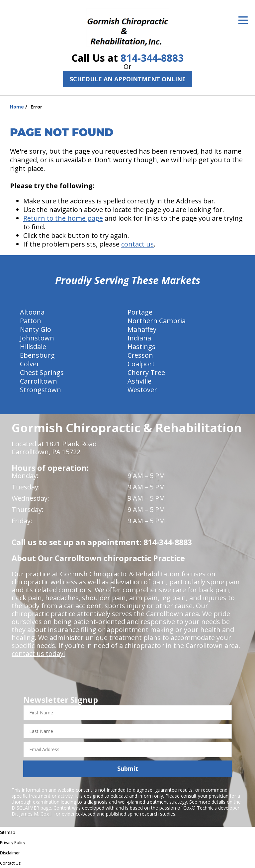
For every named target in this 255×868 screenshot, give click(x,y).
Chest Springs (42, 372)
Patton (31, 321)
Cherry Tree (146, 372)
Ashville (139, 381)
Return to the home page (63, 218)
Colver (30, 364)
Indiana (139, 338)
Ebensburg (37, 355)
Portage (140, 312)
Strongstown (41, 390)
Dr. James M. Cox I (32, 814)
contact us (137, 244)
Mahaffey (142, 329)
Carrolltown (39, 381)
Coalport (141, 364)
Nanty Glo (36, 329)
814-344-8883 (152, 58)
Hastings (141, 347)
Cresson (140, 355)
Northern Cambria (157, 321)
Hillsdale (33, 347)
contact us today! (38, 653)
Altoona (32, 312)
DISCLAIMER (25, 808)
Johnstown (37, 338)
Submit (128, 768)
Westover (142, 390)
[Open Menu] (243, 20)
